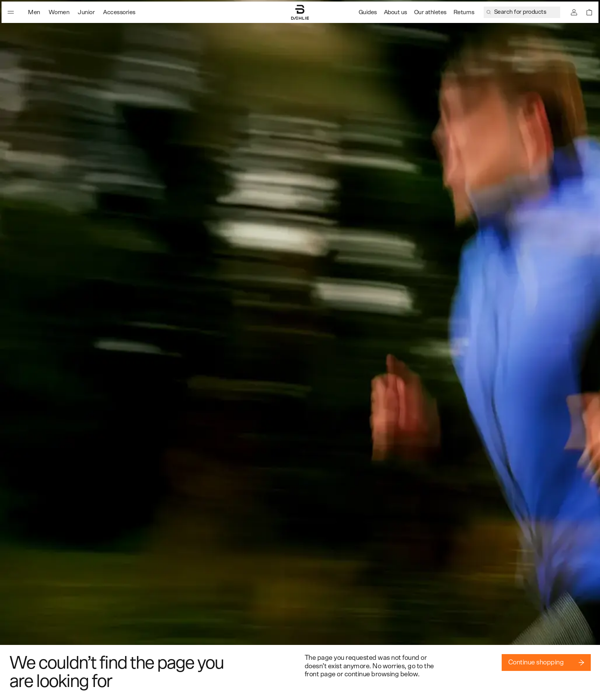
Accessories (119, 12)
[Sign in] (574, 12)
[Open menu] (11, 12)
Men (34, 12)
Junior (86, 12)
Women (59, 12)
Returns (464, 12)
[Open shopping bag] (589, 12)
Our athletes (430, 12)
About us (395, 12)
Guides (368, 12)
